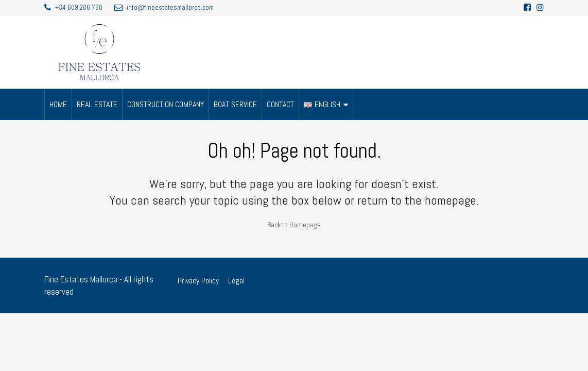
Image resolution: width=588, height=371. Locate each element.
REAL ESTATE (97, 104)
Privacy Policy (198, 281)
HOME (58, 104)
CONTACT (280, 104)
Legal (236, 281)
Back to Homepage (294, 225)
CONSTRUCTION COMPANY (166, 104)
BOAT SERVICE (235, 104)
